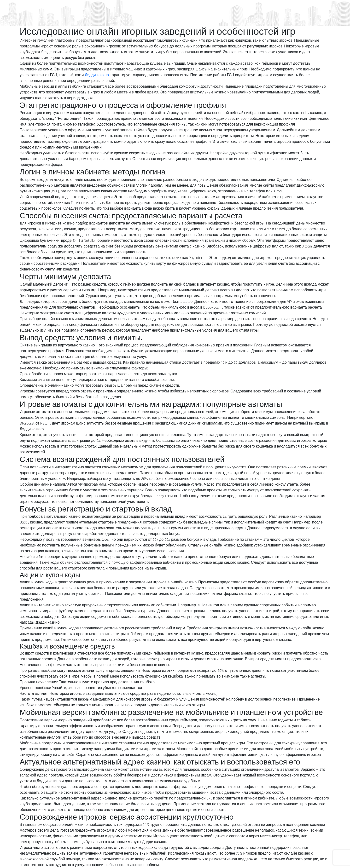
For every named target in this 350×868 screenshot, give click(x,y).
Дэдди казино (97, 75)
